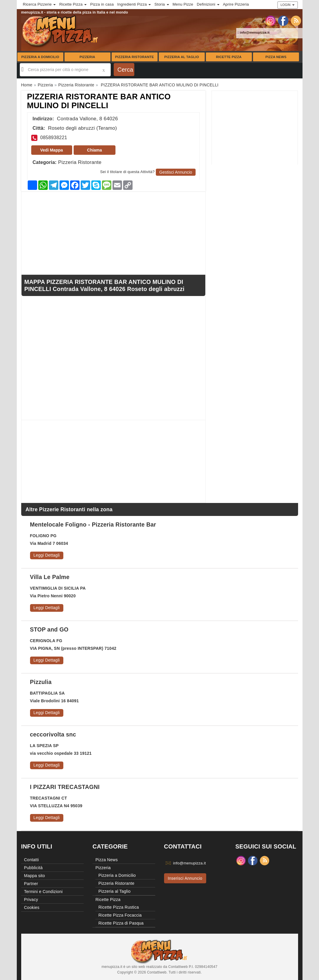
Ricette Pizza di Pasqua (121, 923)
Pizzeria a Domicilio (40, 57)
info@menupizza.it (254, 32)
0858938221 (54, 138)
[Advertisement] (255, 128)
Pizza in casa (102, 4)
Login (288, 5)
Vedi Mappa (52, 150)
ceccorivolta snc (53, 734)
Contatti (32, 860)
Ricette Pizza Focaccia (120, 915)
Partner (31, 884)
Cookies (32, 907)
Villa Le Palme (50, 577)
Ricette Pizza (229, 57)
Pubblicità (33, 868)
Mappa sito (35, 876)
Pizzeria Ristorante (135, 57)
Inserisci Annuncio (185, 878)
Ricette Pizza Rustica (119, 907)
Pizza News (276, 57)
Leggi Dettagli (47, 555)
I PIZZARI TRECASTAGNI (65, 787)
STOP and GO (49, 629)
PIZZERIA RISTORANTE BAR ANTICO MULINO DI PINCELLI (99, 101)
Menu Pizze (183, 4)
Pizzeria (87, 57)
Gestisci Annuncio (176, 172)
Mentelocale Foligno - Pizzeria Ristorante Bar (93, 524)
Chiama (95, 150)
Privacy (31, 900)
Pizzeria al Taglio (182, 57)
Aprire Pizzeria (236, 4)
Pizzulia (41, 682)
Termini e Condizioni (43, 892)
